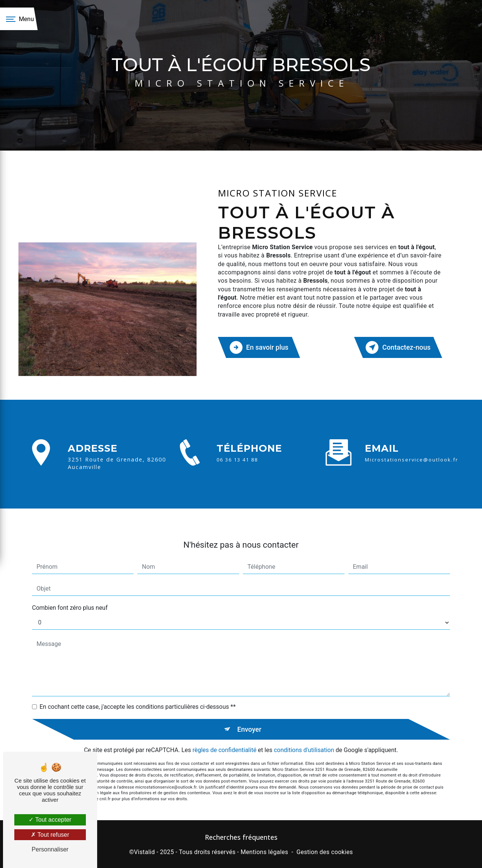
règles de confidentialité (224, 738)
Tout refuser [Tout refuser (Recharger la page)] (50, 835)
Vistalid (145, 851)
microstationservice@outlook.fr (412, 447)
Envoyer (250, 717)
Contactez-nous (397, 347)
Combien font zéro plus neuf (70, 595)
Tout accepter (50, 820)
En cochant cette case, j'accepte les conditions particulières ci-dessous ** (138, 694)
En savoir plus (260, 347)
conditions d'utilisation (304, 738)
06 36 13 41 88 (237, 469)
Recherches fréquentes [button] (241, 836)
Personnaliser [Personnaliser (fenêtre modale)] (50, 849)
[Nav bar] (19, 19)
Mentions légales (264, 851)
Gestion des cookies (325, 851)
